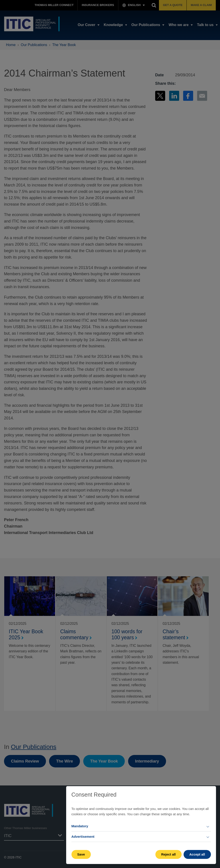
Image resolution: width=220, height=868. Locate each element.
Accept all (197, 854)
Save (81, 854)
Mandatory (80, 826)
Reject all (168, 854)
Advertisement (83, 837)
